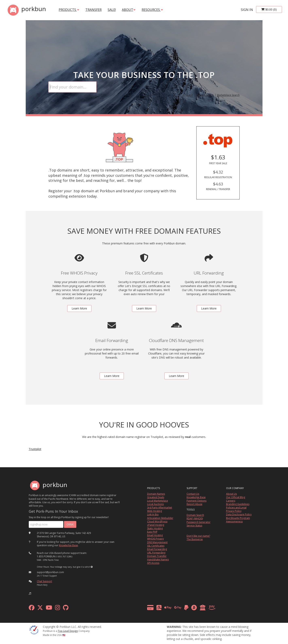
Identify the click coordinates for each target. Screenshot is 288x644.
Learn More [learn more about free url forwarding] (209, 308)
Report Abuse (194, 504)
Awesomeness (234, 521)
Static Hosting (155, 528)
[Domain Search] (72, 87)
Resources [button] (152, 10)
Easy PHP (152, 532)
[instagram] (58, 609)
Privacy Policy (234, 511)
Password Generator (199, 522)
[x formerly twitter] (40, 609)
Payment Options (197, 501)
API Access (153, 563)
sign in (247, 10)
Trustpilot (35, 449)
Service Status (194, 526)
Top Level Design (68, 631)
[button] (92, 567)
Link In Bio (153, 514)
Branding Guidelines (238, 504)
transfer (94, 10)
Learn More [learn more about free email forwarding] (112, 376)
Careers (231, 501)
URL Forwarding (156, 553)
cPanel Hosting (156, 525)
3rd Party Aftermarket (160, 508)
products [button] (69, 10)
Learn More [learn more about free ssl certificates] (144, 308)
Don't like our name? (198, 536)
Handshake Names (158, 559)
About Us (231, 494)
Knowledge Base (68, 545)
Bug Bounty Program (238, 518)
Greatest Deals (156, 497)
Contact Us (193, 494)
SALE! (112, 10)
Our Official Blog (236, 497)
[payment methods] (182, 609)
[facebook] (32, 609)
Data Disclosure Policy (239, 514)
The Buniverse (195, 539)
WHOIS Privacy (155, 539)
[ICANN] (34, 630)
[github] (66, 609)
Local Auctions (155, 504)
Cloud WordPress (157, 521)
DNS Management (157, 542)
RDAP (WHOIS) (195, 518)
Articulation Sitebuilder (160, 518)
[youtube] (49, 609)
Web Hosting (155, 511)
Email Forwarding (157, 549)
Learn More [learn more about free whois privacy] (79, 308)
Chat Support (44, 581)
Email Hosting (155, 535)
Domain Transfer (157, 556)
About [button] (129, 10)
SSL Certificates (156, 546)
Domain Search (195, 515)
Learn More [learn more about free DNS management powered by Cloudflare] (176, 376)
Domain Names (156, 494)
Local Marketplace (158, 501)
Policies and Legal (236, 508)
